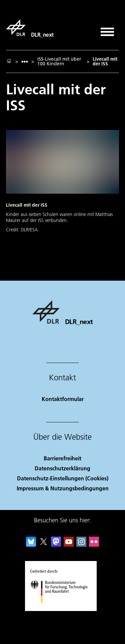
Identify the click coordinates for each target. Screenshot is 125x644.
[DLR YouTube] (69, 544)
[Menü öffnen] (107, 29)
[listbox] (25, 61)
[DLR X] (44, 544)
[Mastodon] (56, 544)
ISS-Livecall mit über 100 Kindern (59, 61)
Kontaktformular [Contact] (63, 399)
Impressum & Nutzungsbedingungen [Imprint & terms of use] (63, 488)
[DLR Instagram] (81, 544)
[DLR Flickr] (94, 544)
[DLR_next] (30, 28)
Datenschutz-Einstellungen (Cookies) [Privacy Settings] (63, 478)
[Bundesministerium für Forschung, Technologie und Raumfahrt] (62, 609)
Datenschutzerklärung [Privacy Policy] (62, 468)
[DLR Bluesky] (31, 544)
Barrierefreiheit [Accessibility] (62, 458)
